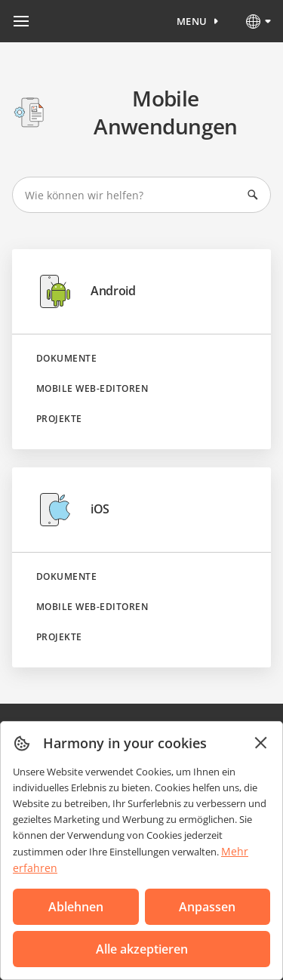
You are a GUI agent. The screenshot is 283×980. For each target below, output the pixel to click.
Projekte (59, 419)
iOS (73, 510)
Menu (192, 21)
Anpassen (207, 907)
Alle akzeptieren (142, 949)
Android (86, 291)
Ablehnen (76, 907)
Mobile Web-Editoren (92, 389)
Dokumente (66, 359)
